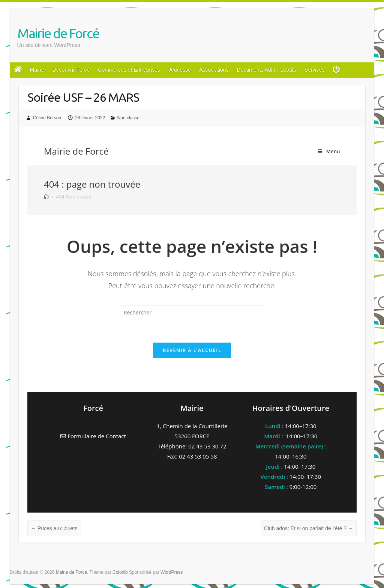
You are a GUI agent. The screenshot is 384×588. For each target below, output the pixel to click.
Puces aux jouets (54, 528)
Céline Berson (47, 118)
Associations (214, 70)
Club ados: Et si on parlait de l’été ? (309, 528)
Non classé (128, 118)
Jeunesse (180, 70)
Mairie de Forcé (58, 33)
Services (315, 70)
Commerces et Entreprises (129, 70)
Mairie (37, 70)
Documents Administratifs (267, 70)
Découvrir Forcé (71, 70)
